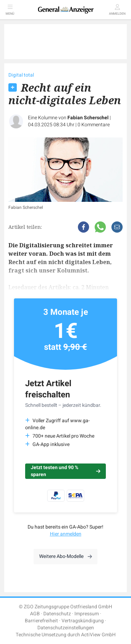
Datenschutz (57, 614)
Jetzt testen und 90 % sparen (65, 471)
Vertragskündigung (83, 621)
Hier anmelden (66, 534)
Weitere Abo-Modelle (65, 556)
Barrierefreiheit (41, 621)
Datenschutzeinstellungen (66, 628)
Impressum (87, 614)
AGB (35, 614)
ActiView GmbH (98, 635)
